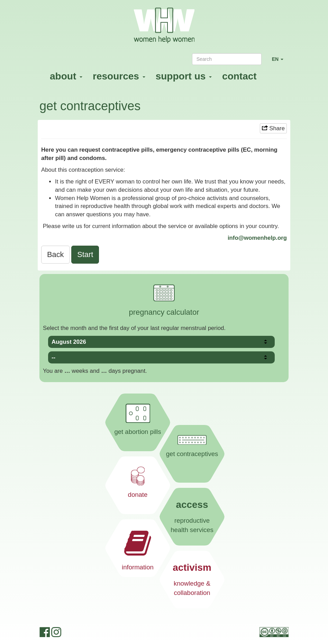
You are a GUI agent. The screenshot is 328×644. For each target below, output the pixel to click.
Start (85, 254)
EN (280, 62)
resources (119, 76)
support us (184, 76)
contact (239, 76)
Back (56, 254)
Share (273, 128)
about (66, 76)
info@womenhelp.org (257, 238)
